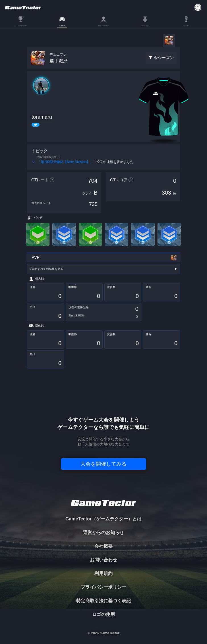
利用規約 (103, 573)
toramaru (42, 117)
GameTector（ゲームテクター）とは (103, 519)
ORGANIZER (103, 26)
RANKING (145, 26)
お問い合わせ (103, 560)
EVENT (186, 26)
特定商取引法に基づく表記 (103, 601)
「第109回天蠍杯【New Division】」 (65, 162)
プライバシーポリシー (103, 587)
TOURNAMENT (21, 26)
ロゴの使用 (103, 614)
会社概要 (103, 546)
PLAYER (62, 26)
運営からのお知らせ (103, 533)
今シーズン (164, 58)
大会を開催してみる (103, 464)
